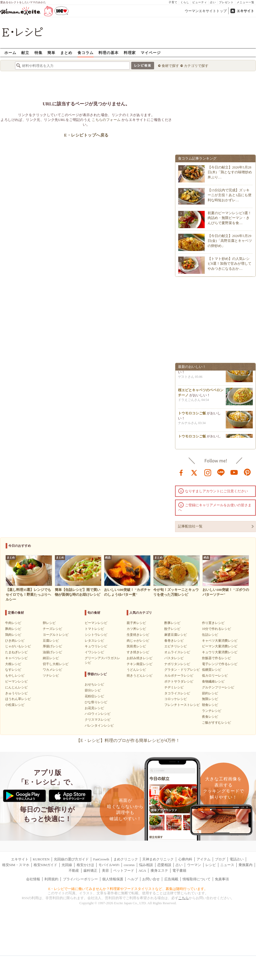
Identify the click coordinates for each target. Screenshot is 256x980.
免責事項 (222, 879)
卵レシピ (49, 623)
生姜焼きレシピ (138, 635)
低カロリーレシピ (215, 676)
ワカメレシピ (52, 670)
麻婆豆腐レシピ (176, 635)
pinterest (247, 472)
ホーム (10, 53)
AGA (142, 870)
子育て (173, 2)
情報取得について (197, 879)
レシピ (211, 865)
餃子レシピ (172, 629)
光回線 (67, 865)
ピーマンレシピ (16, 681)
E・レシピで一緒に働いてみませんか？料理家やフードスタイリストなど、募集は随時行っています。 (128, 889)
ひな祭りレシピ (96, 702)
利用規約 (51, 879)
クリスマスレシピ (98, 720)
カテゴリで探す (196, 66)
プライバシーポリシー (80, 879)
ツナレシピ (51, 676)
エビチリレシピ (176, 646)
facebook (181, 472)
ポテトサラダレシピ (179, 681)
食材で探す (170, 66)
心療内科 (185, 859)
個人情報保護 (113, 879)
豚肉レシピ (13, 629)
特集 (38, 53)
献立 (25, 53)
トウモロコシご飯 (192, 414)
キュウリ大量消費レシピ (220, 652)
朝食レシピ (210, 705)
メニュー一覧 (246, 2)
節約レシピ (210, 693)
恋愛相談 (164, 865)
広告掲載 (171, 879)
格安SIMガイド (45, 865)
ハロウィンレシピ (98, 714)
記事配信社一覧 (190, 526)
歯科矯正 (90, 870)
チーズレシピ (52, 629)
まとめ (66, 53)
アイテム (204, 859)
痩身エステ (159, 870)
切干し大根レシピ (56, 664)
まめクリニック (126, 859)
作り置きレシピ (213, 623)
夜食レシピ (210, 717)
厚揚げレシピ (52, 646)
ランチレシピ (212, 711)
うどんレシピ (136, 670)
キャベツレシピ (16, 658)
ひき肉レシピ (15, 641)
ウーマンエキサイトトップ (206, 11)
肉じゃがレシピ (138, 641)
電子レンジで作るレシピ (220, 664)
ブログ (220, 859)
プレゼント (226, 2)
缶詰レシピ (210, 635)
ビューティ (200, 2)
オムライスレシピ (177, 652)
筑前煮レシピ (136, 646)
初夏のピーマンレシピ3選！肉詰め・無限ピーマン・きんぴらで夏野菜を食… (230, 218)
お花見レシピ (94, 708)
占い (213, 2)
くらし (185, 2)
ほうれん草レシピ (18, 699)
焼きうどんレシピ (140, 676)
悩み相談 (146, 865)
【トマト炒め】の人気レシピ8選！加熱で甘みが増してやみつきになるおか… (230, 263)
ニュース (227, 865)
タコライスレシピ (177, 693)
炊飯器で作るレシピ (216, 658)
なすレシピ (13, 670)
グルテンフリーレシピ (218, 687)
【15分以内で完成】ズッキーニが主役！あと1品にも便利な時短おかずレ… (230, 195)
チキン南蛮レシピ (140, 664)
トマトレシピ (94, 629)
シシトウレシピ (96, 635)
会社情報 (33, 879)
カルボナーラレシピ (179, 676)
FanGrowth (101, 859)
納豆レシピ (51, 658)
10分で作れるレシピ (216, 629)
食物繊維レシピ (213, 681)
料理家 (130, 53)
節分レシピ (93, 690)
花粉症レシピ (94, 696)
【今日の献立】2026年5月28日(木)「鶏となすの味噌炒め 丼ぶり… (230, 172)
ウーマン (194, 865)
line (221, 472)
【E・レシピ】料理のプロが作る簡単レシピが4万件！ (128, 740)
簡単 (51, 53)
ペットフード (124, 870)
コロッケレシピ (176, 699)
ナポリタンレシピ (177, 664)
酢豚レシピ (172, 623)
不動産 (74, 870)
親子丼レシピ (136, 623)
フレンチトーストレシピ (182, 705)
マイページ (151, 53)
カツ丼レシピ (136, 629)
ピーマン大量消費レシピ (220, 646)
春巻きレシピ (174, 641)
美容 (105, 870)
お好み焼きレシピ (140, 658)
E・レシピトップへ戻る (86, 135)
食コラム (86, 53)
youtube (234, 472)
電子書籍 (179, 870)
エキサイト (245, 11)
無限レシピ (210, 699)
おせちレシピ (94, 684)
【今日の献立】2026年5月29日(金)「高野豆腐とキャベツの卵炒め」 (230, 241)
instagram (208, 472)
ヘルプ (133, 879)
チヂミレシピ (174, 687)
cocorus (129, 865)
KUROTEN (41, 859)
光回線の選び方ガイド (71, 859)
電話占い (237, 859)
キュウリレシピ (96, 646)
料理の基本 (109, 53)
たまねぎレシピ (16, 652)
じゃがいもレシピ (18, 646)
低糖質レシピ (212, 670)
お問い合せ (151, 879)
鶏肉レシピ (13, 635)
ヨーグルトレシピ (56, 635)
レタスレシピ (94, 641)
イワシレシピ (94, 652)
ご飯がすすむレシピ (216, 723)
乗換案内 (246, 865)
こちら (184, 898)
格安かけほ (85, 865)
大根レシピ (13, 664)
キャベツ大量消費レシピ (220, 641)
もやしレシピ (15, 676)
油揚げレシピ (52, 652)
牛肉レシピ (13, 623)
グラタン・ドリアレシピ (182, 670)
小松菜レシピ (15, 705)
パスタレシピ (174, 658)
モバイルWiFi (109, 865)
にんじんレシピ (16, 687)
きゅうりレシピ (16, 693)
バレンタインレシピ (99, 726)
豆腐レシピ (51, 641)
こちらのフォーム (106, 120)
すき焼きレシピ (138, 652)
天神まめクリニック (158, 859)
